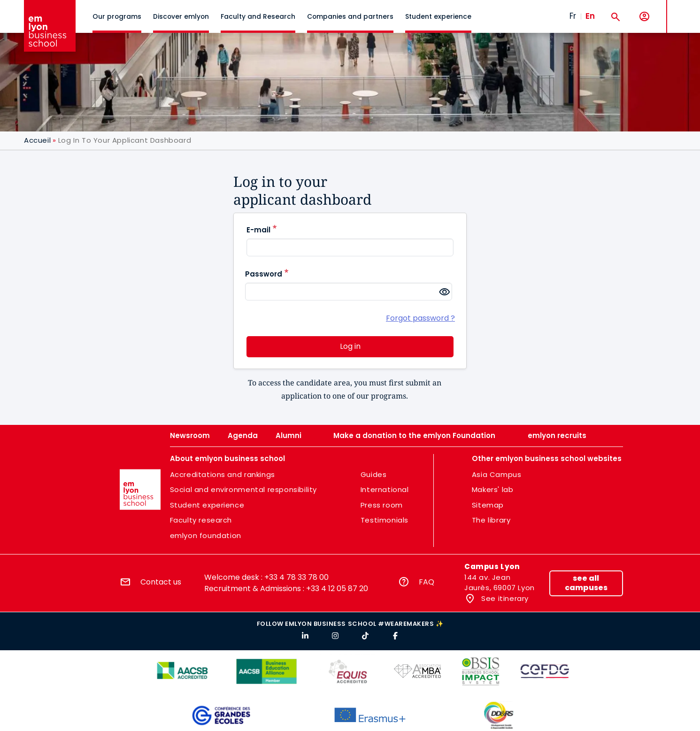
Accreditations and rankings (223, 474)
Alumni (288, 435)
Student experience (438, 16)
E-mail (258, 230)
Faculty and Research (258, 16)
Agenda (243, 435)
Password (264, 274)
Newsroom (190, 435)
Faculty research (201, 520)
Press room (382, 505)
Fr (573, 16)
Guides (374, 474)
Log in (350, 346)
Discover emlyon (181, 16)
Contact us (161, 582)
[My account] (644, 17)
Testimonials (385, 520)
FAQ (427, 582)
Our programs (117, 16)
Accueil (37, 140)
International (385, 489)
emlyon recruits (557, 435)
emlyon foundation (206, 535)
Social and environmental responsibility (243, 489)
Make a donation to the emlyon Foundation (414, 435)
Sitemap (488, 505)
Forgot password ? (420, 318)
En (590, 16)
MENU (681, 9)
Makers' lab (493, 489)
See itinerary (504, 598)
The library (491, 520)
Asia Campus (497, 474)
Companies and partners (350, 16)
